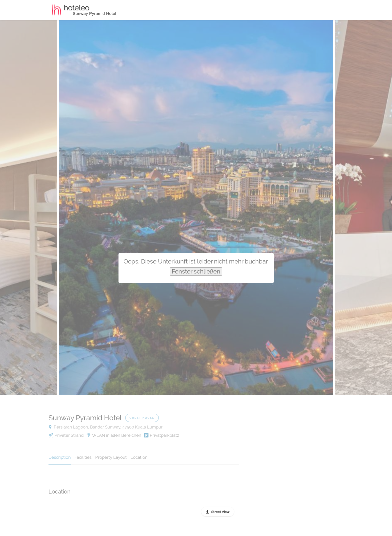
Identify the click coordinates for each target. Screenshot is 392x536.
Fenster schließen (196, 271)
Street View (220, 512)
